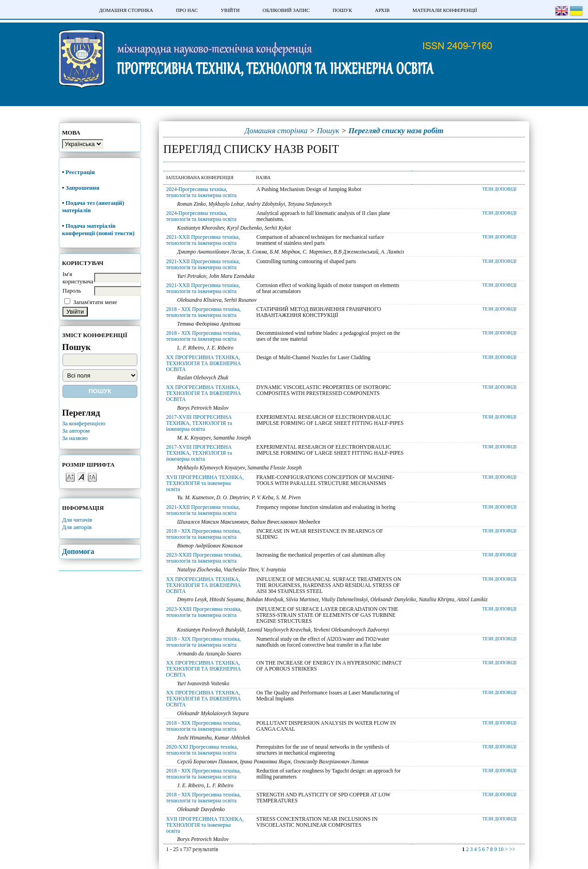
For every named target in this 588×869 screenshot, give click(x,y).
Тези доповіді (500, 189)
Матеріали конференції (445, 10)
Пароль (72, 291)
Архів (382, 10)
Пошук (342, 10)
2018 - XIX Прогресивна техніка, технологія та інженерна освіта (203, 312)
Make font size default (81, 477)
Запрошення (82, 188)
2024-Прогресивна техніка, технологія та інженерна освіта (201, 192)
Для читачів (77, 520)
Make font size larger (92, 477)
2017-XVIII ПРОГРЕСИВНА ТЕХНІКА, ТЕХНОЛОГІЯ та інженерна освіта (199, 423)
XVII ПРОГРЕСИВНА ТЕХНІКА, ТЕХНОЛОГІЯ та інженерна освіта (205, 483)
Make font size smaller (70, 477)
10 (501, 849)
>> (512, 849)
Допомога (78, 551)
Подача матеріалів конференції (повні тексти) (98, 229)
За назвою (75, 438)
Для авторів (77, 527)
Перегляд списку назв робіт (396, 131)
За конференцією (84, 423)
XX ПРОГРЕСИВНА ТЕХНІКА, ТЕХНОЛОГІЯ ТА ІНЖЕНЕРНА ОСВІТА (203, 364)
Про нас (187, 10)
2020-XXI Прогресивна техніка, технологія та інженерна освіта (202, 750)
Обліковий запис (286, 10)
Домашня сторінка (126, 10)
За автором (76, 431)
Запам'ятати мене (95, 302)
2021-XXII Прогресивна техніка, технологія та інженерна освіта (203, 240)
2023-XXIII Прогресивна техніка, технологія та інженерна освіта (204, 558)
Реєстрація (81, 172)
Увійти (230, 10)
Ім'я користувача (78, 278)
